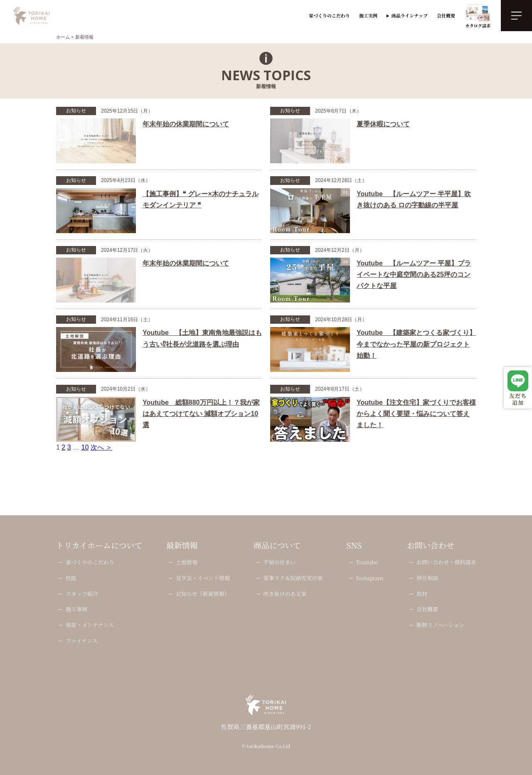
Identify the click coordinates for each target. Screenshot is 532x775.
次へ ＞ (101, 447)
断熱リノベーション (440, 625)
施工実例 (368, 15)
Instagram (370, 578)
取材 (422, 594)
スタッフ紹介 (82, 594)
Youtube (367, 562)
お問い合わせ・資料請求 (446, 562)
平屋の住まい (279, 562)
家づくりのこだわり (329, 15)
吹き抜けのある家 (285, 594)
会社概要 (446, 15)
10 (85, 447)
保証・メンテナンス (90, 625)
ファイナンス (82, 641)
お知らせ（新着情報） (203, 594)
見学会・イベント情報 (203, 578)
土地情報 (187, 562)
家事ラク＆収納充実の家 (293, 578)
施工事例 (76, 609)
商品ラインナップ (410, 15)
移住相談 (427, 578)
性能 (71, 578)
